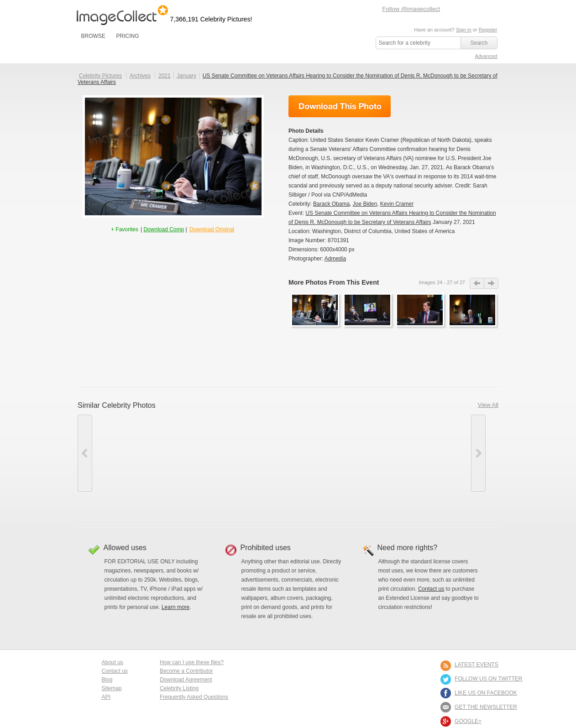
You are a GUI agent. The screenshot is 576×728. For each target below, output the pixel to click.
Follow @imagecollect (411, 9)
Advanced (486, 56)
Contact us (431, 589)
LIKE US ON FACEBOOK (486, 693)
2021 (165, 76)
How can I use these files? (192, 662)
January (186, 76)
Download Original (212, 229)
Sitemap (112, 688)
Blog (107, 680)
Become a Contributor (186, 671)
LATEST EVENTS (477, 665)
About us (113, 662)
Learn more (175, 607)
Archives (140, 76)
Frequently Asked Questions (194, 697)
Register (488, 30)
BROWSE (93, 36)
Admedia (335, 259)
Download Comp (164, 229)
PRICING (127, 36)
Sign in (464, 30)
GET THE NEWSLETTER (486, 707)
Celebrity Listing (179, 688)
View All (488, 405)
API (106, 697)
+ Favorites (125, 229)
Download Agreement (186, 680)
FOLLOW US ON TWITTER (488, 679)
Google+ (468, 721)
